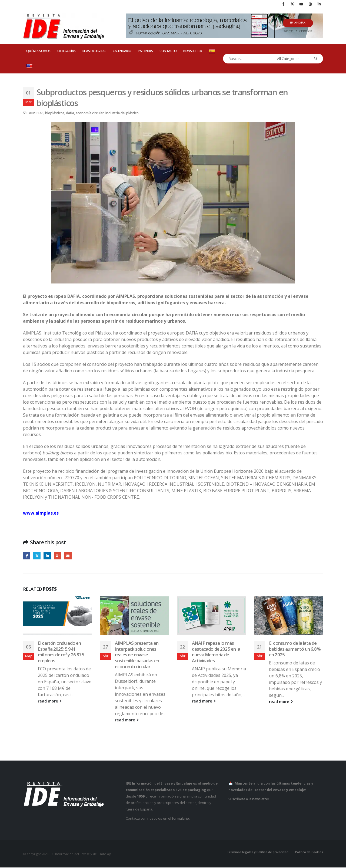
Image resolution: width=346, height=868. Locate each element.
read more (50, 702)
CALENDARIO (122, 51)
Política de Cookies (309, 852)
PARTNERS (145, 51)
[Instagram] (310, 4)
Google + (60, 556)
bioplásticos (55, 113)
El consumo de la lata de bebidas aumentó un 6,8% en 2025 (295, 649)
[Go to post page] (57, 616)
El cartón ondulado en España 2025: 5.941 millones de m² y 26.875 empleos (61, 652)
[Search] (316, 59)
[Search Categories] (292, 59)
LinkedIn (49, 556)
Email (71, 556)
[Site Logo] (64, 26)
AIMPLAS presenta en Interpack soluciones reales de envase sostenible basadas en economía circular (137, 655)
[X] (292, 4)
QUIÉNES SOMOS (38, 51)
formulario (180, 819)
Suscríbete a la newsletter (249, 800)
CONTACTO (168, 51)
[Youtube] (301, 4)
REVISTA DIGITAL (94, 51)
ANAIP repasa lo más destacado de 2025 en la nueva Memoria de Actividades (216, 652)
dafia (70, 113)
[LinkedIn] (319, 4)
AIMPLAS (36, 113)
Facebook (27, 556)
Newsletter (193, 51)
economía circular (90, 113)
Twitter (38, 556)
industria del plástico (122, 113)
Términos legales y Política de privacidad (258, 852)
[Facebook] (283, 4)
